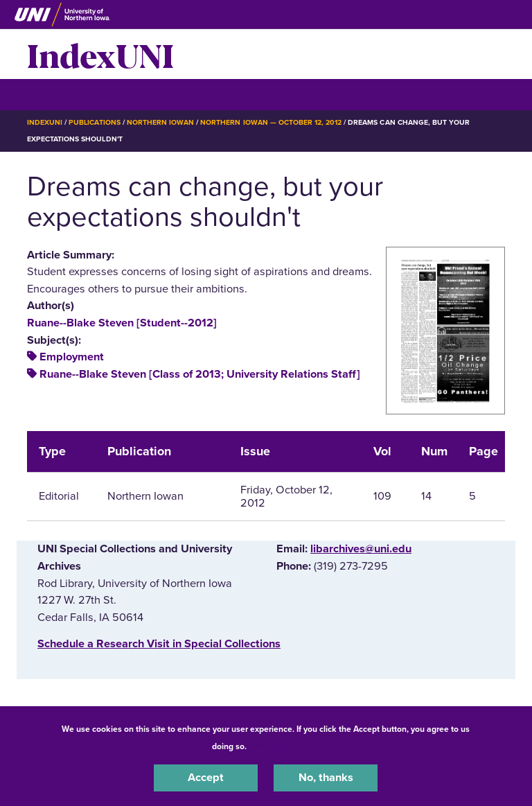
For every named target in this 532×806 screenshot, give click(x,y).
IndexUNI (100, 54)
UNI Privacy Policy (285, 746)
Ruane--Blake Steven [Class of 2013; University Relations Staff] (200, 374)
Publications (94, 122)
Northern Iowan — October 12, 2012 (271, 122)
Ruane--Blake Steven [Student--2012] (122, 323)
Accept (206, 778)
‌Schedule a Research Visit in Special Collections (159, 644)
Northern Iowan (160, 122)
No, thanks (326, 778)
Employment (72, 357)
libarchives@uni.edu (361, 549)
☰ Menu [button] (52, 94)
